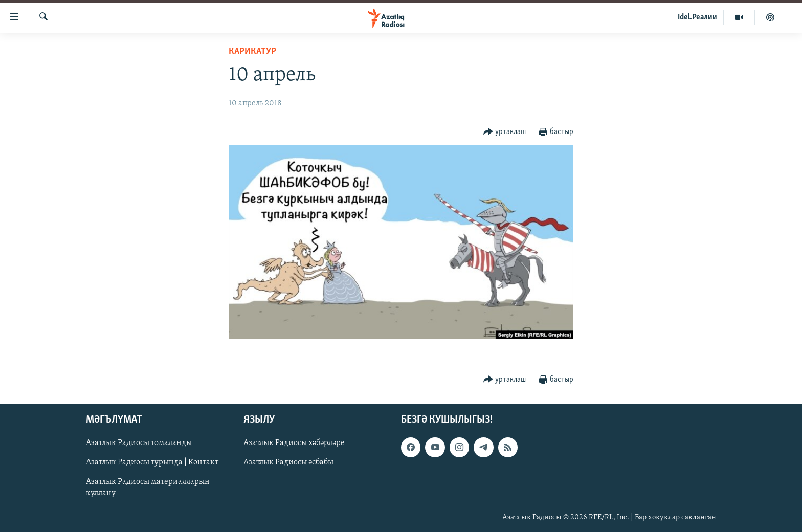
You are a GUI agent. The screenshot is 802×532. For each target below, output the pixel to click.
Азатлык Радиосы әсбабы (288, 462)
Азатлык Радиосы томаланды (139, 443)
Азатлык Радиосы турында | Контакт (152, 462)
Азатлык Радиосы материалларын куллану (148, 488)
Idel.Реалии (697, 17)
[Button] (505, 132)
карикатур (252, 51)
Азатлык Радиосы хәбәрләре (294, 443)
